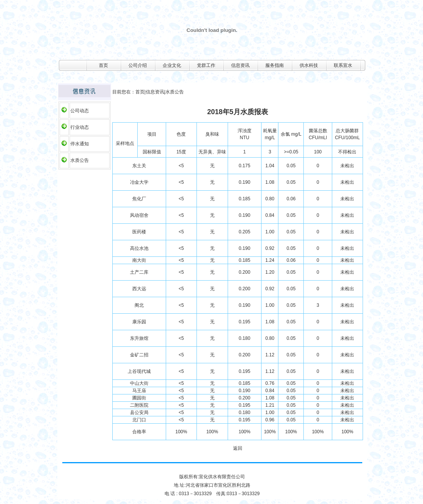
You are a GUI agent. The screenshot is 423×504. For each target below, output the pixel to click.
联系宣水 (343, 65)
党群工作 (206, 65)
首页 (103, 65)
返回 (238, 448)
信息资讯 (240, 65)
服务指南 (275, 65)
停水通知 (80, 144)
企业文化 (172, 65)
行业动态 (80, 127)
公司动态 (80, 111)
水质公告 (80, 160)
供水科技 (309, 65)
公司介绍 (138, 65)
